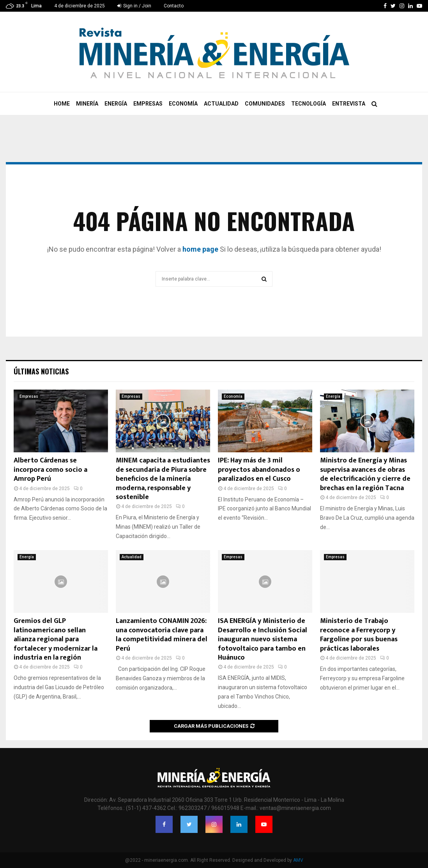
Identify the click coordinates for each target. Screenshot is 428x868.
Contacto (174, 6)
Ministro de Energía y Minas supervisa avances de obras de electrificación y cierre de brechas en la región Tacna (365, 474)
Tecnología (309, 104)
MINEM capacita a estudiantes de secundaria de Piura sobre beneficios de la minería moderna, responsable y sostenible (163, 479)
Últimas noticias (41, 371)
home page (200, 249)
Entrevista (349, 104)
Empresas (148, 104)
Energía (116, 104)
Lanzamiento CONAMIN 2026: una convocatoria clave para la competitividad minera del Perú (162, 635)
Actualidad (221, 104)
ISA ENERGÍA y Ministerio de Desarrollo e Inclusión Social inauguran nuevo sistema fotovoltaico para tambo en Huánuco (263, 639)
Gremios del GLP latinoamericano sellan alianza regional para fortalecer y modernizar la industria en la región (56, 639)
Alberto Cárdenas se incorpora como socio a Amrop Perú (50, 470)
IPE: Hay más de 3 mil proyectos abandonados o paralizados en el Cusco (259, 470)
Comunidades (265, 104)
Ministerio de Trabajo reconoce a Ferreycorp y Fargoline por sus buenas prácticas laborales (359, 635)
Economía (183, 104)
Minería (87, 104)
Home (62, 104)
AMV (298, 860)
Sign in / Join (134, 6)
